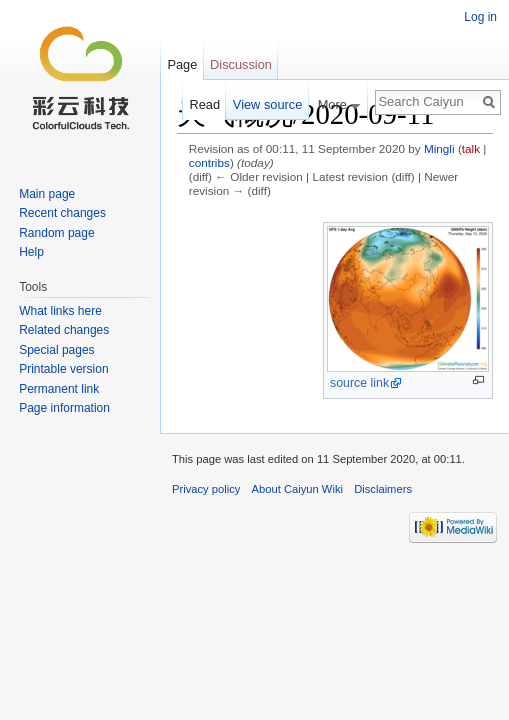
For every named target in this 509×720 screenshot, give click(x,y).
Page (182, 64)
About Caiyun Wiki (297, 489)
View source (267, 104)
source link (359, 383)
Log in (480, 17)
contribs (209, 162)
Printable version (63, 369)
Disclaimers (383, 489)
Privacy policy (206, 489)
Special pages (56, 350)
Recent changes (62, 213)
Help (31, 252)
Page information (64, 408)
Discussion (241, 64)
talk (471, 148)
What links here (60, 311)
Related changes (64, 330)
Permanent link (59, 389)
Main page (47, 194)
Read (204, 104)
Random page (56, 233)
